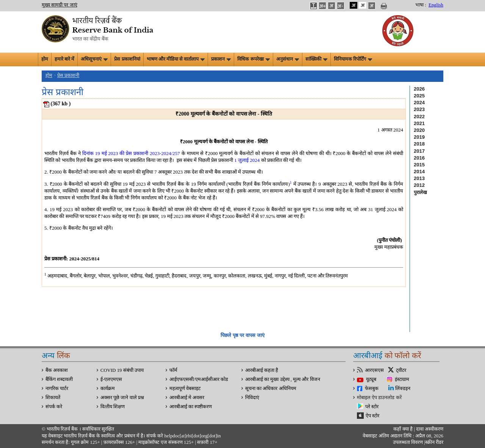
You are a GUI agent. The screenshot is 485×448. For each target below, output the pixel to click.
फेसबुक (372, 388)
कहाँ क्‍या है (404, 429)
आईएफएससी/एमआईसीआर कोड (199, 379)
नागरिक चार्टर (57, 388)
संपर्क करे (54, 407)
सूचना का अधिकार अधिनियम (271, 388)
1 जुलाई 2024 (247, 160)
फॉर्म (173, 370)
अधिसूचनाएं (94, 59)
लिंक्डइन (403, 388)
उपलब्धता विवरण (408, 442)
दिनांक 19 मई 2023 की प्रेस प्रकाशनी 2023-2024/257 (131, 153)
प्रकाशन (221, 59)
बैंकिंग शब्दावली (59, 379)
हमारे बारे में (64, 59)
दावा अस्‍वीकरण (430, 429)
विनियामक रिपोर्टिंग (353, 59)
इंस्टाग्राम (402, 379)
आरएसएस (374, 370)
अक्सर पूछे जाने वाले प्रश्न (122, 398)
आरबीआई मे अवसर (187, 398)
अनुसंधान (288, 59)
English (436, 5)
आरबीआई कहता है (262, 370)
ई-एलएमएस (111, 379)
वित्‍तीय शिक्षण (113, 407)
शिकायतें (53, 398)
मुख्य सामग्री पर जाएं (59, 5)
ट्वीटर (401, 370)
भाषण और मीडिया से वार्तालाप (176, 59)
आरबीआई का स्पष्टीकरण (191, 407)
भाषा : (421, 5)
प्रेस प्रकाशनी (68, 75)
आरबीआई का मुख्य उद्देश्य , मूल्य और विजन (283, 379)
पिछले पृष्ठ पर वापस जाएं (242, 335)
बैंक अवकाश (57, 370)
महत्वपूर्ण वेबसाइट (185, 388)
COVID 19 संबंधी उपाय (122, 370)
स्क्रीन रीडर (434, 442)
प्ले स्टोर (372, 407)
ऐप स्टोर (372, 416)
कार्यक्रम (108, 388)
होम (45, 59)
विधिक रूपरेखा (253, 59)
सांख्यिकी (316, 59)
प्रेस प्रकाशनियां (127, 59)
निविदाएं (252, 398)
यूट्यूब (371, 379)
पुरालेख (420, 192)
